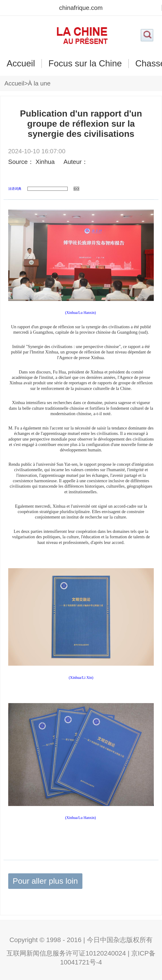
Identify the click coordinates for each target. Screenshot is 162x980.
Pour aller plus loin (45, 881)
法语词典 (15, 189)
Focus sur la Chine (85, 64)
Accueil (21, 64)
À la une (39, 83)
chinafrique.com (81, 8)
